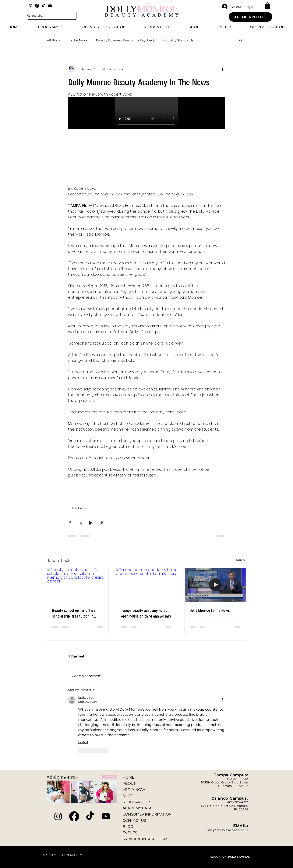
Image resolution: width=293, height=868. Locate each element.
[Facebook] (37, 6)
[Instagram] (30, 6)
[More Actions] (222, 700)
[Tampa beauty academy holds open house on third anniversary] (147, 585)
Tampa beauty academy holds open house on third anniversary (146, 613)
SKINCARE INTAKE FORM (145, 839)
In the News (78, 40)
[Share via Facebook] (70, 523)
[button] (267, 6)
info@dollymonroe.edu (227, 830)
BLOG (128, 827)
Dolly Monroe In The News (210, 610)
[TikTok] (43, 6)
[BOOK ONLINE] (250, 17)
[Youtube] (50, 6)
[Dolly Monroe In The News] (215, 585)
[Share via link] (101, 523)
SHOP (128, 796)
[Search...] (50, 16)
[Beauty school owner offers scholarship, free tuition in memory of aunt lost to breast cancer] (78, 585)
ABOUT (129, 783)
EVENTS (130, 833)
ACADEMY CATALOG (141, 808)
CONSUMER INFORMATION (147, 814)
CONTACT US (134, 820)
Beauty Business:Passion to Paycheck (125, 40)
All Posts (54, 40)
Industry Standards (178, 40)
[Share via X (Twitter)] (80, 523)
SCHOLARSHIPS (137, 802)
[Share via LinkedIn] (91, 523)
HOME (128, 777)
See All (241, 560)
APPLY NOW (134, 790)
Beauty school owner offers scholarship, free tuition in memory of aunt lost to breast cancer (76, 613)
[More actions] (222, 69)
